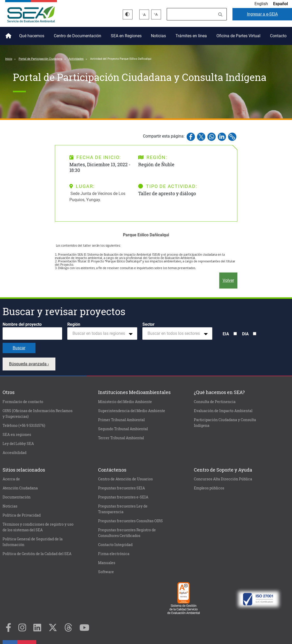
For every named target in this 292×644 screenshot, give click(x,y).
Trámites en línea (191, 36)
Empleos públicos (209, 488)
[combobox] (102, 334)
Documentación (17, 497)
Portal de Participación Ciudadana (41, 59)
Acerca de (11, 479)
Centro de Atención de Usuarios (125, 479)
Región (74, 324)
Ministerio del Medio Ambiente (125, 402)
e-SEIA (262, 14)
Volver (228, 280)
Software (106, 572)
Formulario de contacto (23, 402)
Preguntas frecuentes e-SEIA (123, 497)
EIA (226, 334)
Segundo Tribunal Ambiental (123, 429)
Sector (148, 324)
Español (280, 4)
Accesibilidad (14, 453)
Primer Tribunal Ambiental (121, 420)
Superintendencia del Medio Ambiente (132, 411)
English (261, 4)
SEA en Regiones (126, 36)
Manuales (107, 563)
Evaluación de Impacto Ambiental (223, 411)
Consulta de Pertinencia (215, 402)
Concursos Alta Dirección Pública (223, 479)
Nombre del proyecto (22, 324)
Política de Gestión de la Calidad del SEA (37, 554)
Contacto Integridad (115, 545)
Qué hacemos (32, 36)
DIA (245, 334)
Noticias (158, 36)
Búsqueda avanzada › (29, 364)
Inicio (8, 34)
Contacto (278, 36)
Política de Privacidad (22, 515)
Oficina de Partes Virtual (238, 36)
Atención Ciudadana (20, 488)
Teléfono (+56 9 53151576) (24, 426)
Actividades (76, 59)
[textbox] (100, 334)
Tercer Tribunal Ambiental (121, 438)
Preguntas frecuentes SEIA (122, 488)
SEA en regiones (17, 435)
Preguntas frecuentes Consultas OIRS (130, 521)
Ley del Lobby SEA (18, 444)
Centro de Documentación (78, 36)
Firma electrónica (114, 554)
